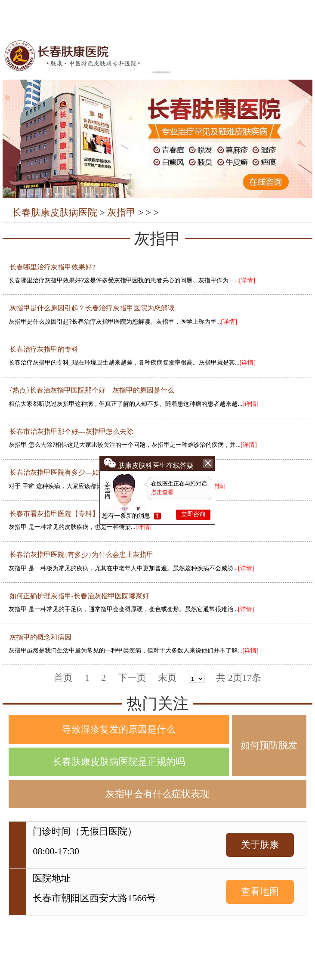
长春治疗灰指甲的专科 (44, 349)
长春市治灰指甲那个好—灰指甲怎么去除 (71, 431)
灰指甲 (121, 212)
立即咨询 (193, 514)
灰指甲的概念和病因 (40, 637)
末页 (167, 678)
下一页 (132, 678)
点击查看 (162, 492)
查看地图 (260, 892)
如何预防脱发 (269, 745)
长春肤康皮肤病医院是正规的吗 (119, 762)
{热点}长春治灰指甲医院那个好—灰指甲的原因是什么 (92, 390)
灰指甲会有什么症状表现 (157, 794)
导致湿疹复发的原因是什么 (119, 729)
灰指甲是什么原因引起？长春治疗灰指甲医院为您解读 (92, 308)
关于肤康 (260, 845)
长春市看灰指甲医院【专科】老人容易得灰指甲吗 (85, 514)
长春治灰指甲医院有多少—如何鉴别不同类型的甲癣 (89, 472)
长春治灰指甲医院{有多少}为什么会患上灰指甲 (82, 555)
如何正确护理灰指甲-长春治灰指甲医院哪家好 (79, 596)
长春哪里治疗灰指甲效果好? (52, 267)
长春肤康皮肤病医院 (55, 212)
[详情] (247, 280)
